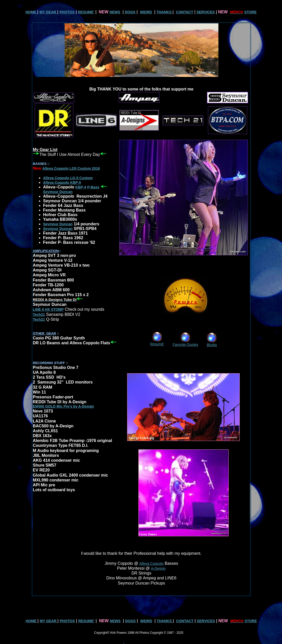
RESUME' (86, 12)
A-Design (158, 568)
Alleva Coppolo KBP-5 (62, 183)
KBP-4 (81, 187)
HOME (31, 12)
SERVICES (206, 12)
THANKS (164, 12)
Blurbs (212, 345)
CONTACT (184, 12)
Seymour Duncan (58, 224)
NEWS (115, 12)
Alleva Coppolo (152, 563)
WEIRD (146, 12)
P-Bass (93, 187)
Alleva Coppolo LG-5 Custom (68, 178)
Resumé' (157, 344)
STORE (250, 12)
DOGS (130, 12)
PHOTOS (67, 12)
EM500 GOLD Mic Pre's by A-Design (63, 406)
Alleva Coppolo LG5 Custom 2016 (71, 168)
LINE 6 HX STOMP (48, 309)
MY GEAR (48, 12)
